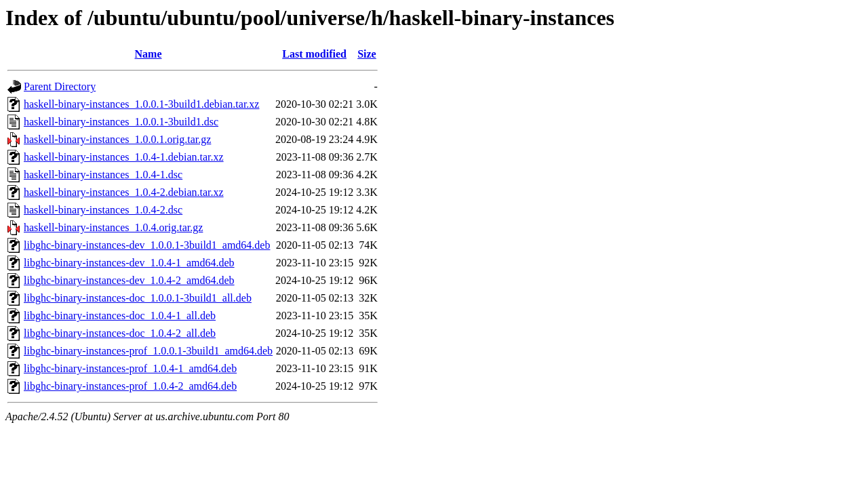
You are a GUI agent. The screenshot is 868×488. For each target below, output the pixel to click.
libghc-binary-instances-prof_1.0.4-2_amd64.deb (130, 386)
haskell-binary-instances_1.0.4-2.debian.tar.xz (124, 192)
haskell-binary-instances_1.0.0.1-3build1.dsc (121, 122)
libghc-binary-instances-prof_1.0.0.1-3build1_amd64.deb (148, 351)
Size (367, 54)
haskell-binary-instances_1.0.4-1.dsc (103, 175)
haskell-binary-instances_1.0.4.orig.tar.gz (113, 227)
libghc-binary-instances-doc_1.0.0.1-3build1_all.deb (138, 298)
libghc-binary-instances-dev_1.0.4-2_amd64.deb (129, 280)
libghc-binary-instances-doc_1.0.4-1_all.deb (120, 316)
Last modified (314, 54)
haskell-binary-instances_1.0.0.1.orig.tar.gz (117, 139)
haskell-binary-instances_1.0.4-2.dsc (103, 210)
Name (149, 54)
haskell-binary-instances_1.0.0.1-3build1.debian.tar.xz (141, 104)
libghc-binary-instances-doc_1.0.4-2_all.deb (120, 333)
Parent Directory (60, 86)
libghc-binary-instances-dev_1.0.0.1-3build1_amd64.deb (147, 245)
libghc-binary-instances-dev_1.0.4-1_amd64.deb (129, 263)
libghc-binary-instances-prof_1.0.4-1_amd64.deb (130, 368)
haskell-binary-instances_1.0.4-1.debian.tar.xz (124, 157)
